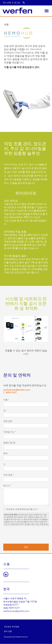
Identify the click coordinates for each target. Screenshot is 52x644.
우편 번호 (8, 475)
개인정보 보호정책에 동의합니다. (22, 509)
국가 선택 (7, 3)
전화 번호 (8, 421)
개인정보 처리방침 (12, 627)
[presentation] (23, 534)
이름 (5, 400)
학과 (5, 453)
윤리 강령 (8, 631)
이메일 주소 (9, 432)
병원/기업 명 (9, 443)
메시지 (6, 486)
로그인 (17, 3)
